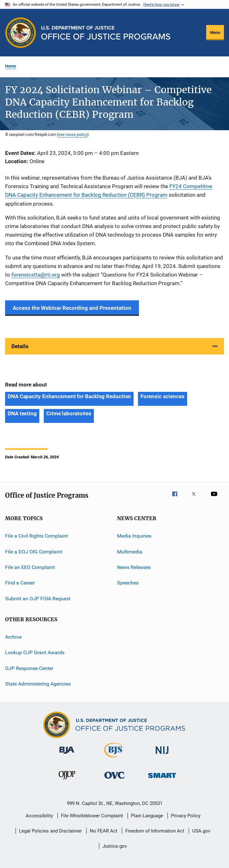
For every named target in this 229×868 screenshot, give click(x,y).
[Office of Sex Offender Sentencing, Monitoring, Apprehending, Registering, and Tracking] (162, 779)
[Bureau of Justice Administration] (67, 755)
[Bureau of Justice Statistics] (114, 759)
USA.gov (201, 831)
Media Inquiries (134, 536)
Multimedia (130, 551)
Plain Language (147, 816)
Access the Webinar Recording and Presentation (72, 308)
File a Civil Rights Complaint (36, 536)
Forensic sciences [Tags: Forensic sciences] (162, 396)
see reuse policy (73, 134)
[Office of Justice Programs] (21, 33)
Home (10, 66)
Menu (215, 32)
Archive (13, 637)
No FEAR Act (104, 831)
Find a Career (20, 583)
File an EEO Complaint (30, 567)
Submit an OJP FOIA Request (38, 599)
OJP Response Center (29, 668)
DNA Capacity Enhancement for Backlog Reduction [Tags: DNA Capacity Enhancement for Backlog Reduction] (69, 396)
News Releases (134, 567)
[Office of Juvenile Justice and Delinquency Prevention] (67, 781)
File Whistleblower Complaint (92, 816)
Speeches (128, 583)
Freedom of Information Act (155, 831)
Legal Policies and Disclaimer (50, 831)
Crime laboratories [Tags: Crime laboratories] (69, 413)
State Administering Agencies (38, 684)
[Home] (106, 33)
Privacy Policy (186, 816)
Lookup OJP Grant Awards (35, 652)
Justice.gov (115, 846)
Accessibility (39, 816)
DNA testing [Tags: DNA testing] (22, 413)
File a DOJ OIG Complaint (34, 551)
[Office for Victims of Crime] (115, 780)
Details (20, 346)
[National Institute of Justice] (162, 755)
